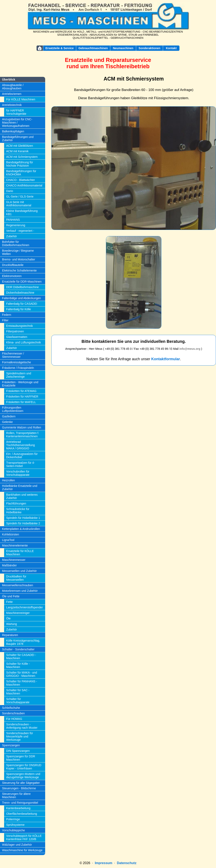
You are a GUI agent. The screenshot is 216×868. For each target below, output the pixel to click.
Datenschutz (127, 863)
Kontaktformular (166, 359)
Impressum (104, 863)
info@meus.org (190, 349)
